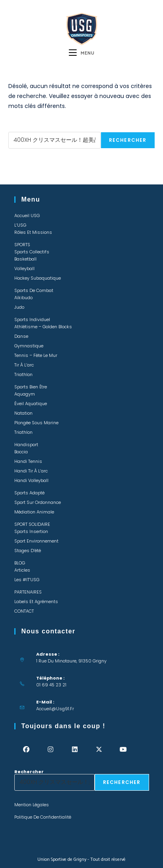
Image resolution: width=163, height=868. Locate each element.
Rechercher (23, 129)
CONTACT (24, 611)
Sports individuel (32, 319)
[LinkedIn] (75, 749)
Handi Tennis (28, 461)
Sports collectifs (32, 252)
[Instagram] (51, 749)
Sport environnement (36, 541)
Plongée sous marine (36, 423)
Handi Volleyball (31, 480)
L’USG (20, 225)
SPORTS (22, 245)
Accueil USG (27, 216)
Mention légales (32, 805)
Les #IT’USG (27, 580)
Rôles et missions (33, 232)
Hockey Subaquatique (38, 278)
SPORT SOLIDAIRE (32, 524)
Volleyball (24, 268)
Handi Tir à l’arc (31, 471)
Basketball (25, 259)
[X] (99, 749)
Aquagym (25, 394)
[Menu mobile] (82, 53)
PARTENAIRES (28, 592)
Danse (21, 336)
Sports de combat (34, 290)
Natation (23, 413)
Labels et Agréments (36, 602)
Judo (19, 307)
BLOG (20, 563)
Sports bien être (31, 387)
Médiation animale (34, 512)
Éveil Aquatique (31, 404)
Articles (22, 570)
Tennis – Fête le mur (36, 355)
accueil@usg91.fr (55, 709)
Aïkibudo (23, 298)
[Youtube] (123, 749)
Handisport (26, 445)
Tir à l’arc (24, 365)
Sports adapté (29, 493)
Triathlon (23, 374)
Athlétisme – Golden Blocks (43, 327)
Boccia (21, 452)
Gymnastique (29, 346)
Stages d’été (28, 551)
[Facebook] (26, 749)
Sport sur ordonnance (38, 502)
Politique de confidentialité (43, 817)
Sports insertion (31, 531)
